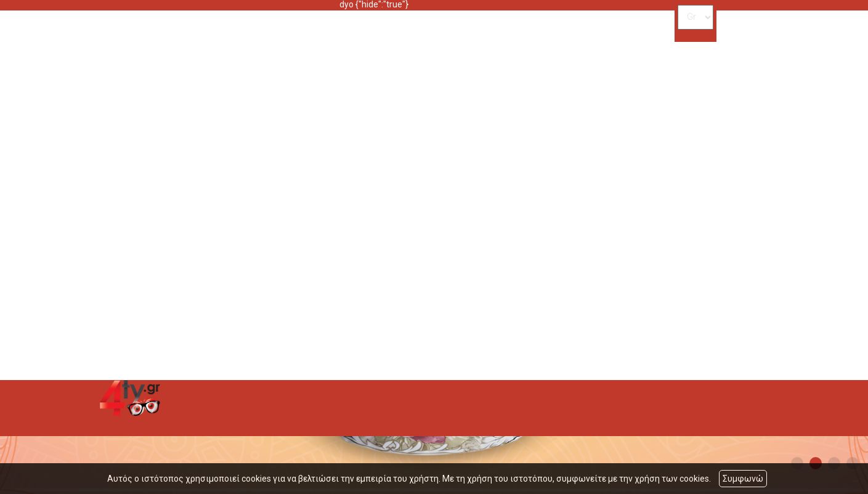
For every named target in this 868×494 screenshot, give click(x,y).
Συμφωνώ (743, 479)
